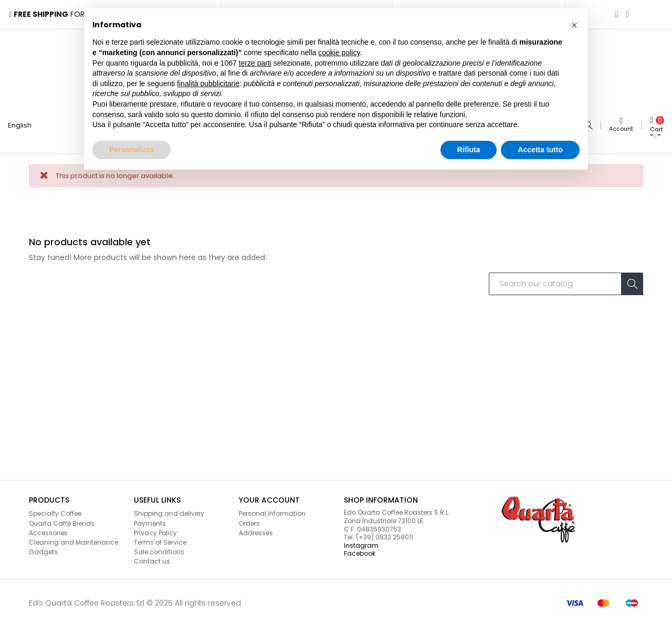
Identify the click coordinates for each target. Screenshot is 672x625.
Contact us (152, 560)
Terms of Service (160, 540)
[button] (574, 25)
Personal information (272, 512)
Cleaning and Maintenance (73, 540)
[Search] (566, 282)
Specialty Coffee (55, 512)
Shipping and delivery (169, 512)
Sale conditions (159, 550)
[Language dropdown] (24, 124)
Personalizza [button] (132, 150)
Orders (249, 521)
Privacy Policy (155, 531)
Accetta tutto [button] (540, 150)
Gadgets (43, 550)
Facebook (360, 552)
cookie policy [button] (339, 53)
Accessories (48, 531)
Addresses (256, 531)
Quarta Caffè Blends (62, 521)
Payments (150, 521)
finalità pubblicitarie (208, 84)
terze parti (255, 63)
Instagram (361, 543)
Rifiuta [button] (469, 150)
